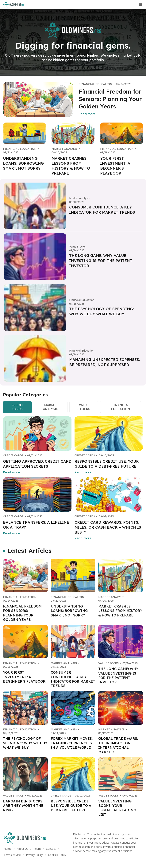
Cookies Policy (57, 855)
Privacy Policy (34, 855)
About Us (22, 849)
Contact (51, 849)
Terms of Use (12, 855)
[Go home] (15, 5)
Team (37, 849)
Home (8, 849)
